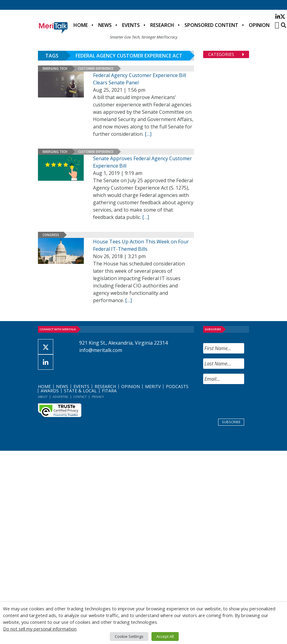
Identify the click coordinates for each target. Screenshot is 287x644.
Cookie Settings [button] (129, 636)
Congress (51, 235)
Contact (80, 397)
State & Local (80, 391)
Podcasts (177, 386)
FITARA (109, 391)
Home (81, 25)
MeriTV (153, 386)
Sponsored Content (211, 25)
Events (131, 25)
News (105, 25)
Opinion (259, 25)
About (43, 397)
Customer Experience (96, 68)
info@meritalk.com (101, 350)
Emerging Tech (55, 68)
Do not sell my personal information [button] (40, 629)
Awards (50, 391)
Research (162, 25)
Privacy (98, 397)
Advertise (60, 397)
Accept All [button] (165, 636)
